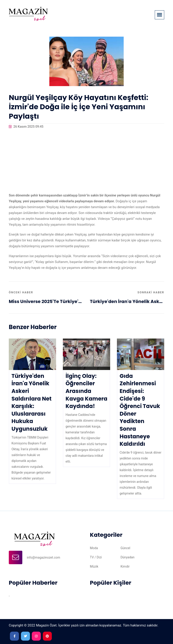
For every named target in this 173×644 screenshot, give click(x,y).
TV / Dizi (96, 557)
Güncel (125, 548)
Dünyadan (127, 557)
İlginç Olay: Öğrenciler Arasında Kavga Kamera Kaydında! (86, 391)
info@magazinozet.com (43, 557)
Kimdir (125, 566)
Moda (94, 548)
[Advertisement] (86, 161)
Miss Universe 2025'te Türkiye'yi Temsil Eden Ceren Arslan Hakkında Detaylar (46, 301)
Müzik (94, 566)
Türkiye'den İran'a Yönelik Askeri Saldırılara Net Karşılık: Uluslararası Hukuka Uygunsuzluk (127, 301)
